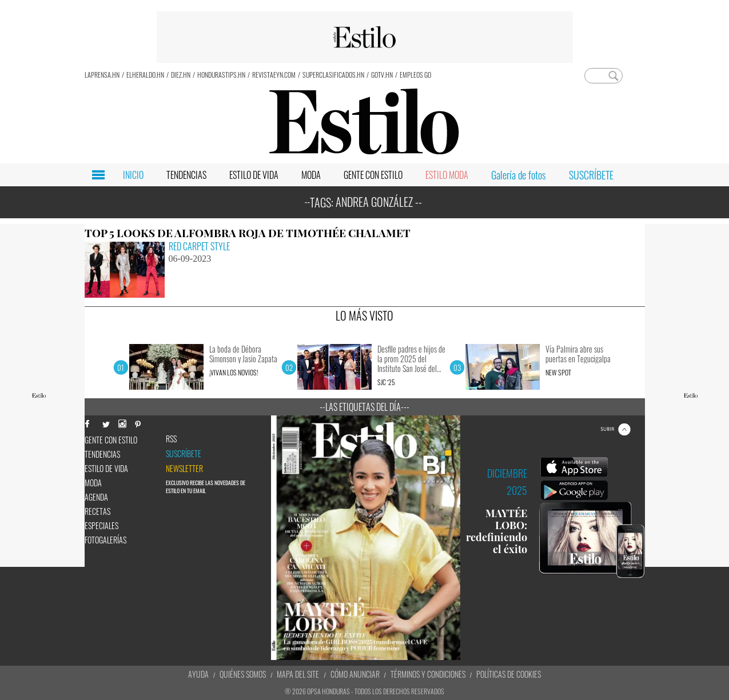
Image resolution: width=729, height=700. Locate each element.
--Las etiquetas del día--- (364, 407)
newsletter (184, 469)
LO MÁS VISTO (364, 315)
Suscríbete (184, 454)
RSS (171, 439)
